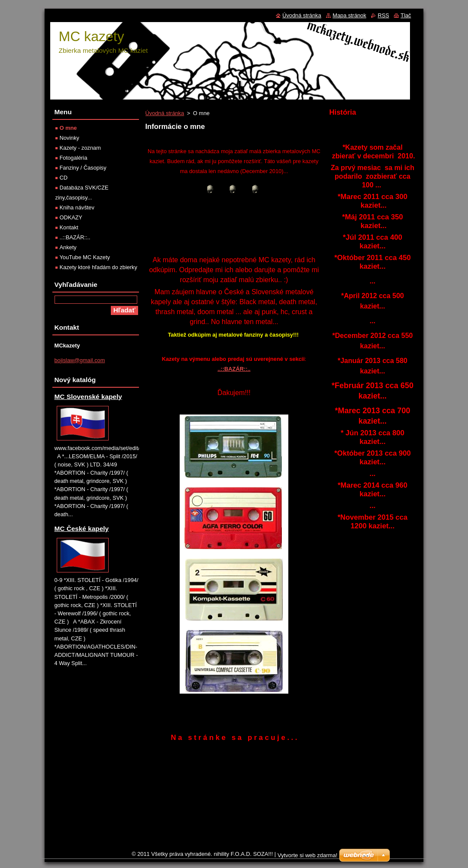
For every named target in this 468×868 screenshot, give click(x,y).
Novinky (70, 138)
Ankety (68, 247)
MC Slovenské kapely (88, 397)
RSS (383, 15)
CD (64, 178)
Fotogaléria (74, 158)
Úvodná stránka (165, 113)
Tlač (406, 15)
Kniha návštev (77, 207)
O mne (68, 128)
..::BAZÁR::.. (234, 369)
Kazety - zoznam (80, 148)
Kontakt (69, 227)
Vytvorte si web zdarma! (307, 855)
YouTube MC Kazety (85, 257)
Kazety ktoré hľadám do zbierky (98, 267)
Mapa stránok (349, 15)
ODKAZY (71, 217)
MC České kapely (82, 529)
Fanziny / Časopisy (83, 168)
